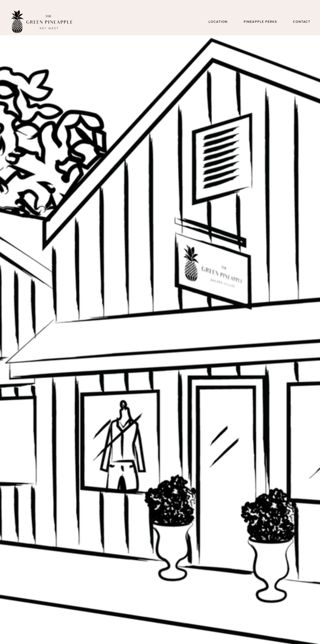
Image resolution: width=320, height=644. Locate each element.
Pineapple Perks (260, 22)
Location (218, 22)
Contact (302, 22)
